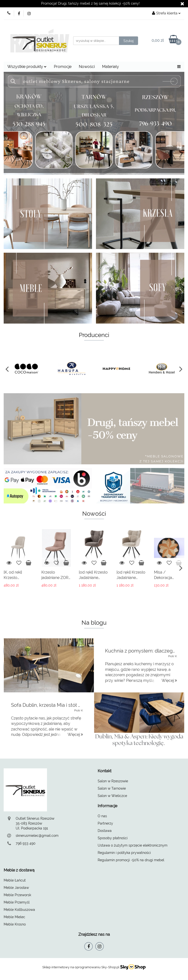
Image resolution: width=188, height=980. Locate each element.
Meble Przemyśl (17, 902)
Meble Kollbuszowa (19, 910)
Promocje (63, 67)
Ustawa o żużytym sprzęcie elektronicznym (133, 845)
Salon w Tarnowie (112, 788)
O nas (102, 816)
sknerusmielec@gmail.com (37, 836)
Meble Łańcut (15, 880)
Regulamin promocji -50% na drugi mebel (131, 860)
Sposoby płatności (113, 838)
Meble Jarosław (16, 888)
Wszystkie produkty (27, 67)
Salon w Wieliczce (112, 796)
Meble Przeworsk (17, 895)
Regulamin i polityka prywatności (124, 853)
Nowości (87, 67)
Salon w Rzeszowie (113, 781)
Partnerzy (105, 823)
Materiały (111, 67)
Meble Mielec (14, 917)
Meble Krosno (15, 924)
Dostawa (105, 831)
